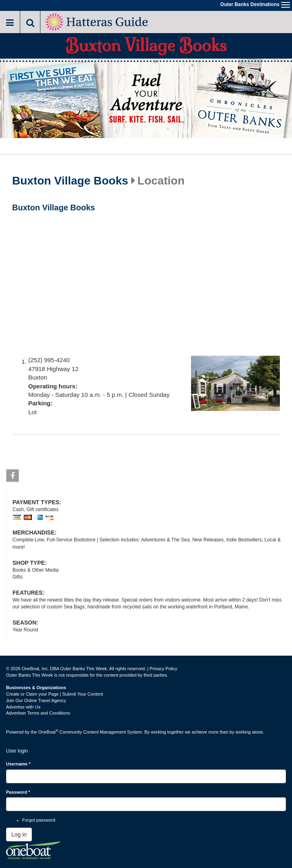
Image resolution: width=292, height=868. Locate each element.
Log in (19, 834)
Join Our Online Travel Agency (36, 700)
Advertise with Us (23, 707)
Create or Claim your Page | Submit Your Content (55, 694)
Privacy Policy (163, 669)
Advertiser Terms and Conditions (38, 713)
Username (18, 764)
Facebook (13, 477)
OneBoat (48, 732)
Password (18, 792)
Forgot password (39, 820)
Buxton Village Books (70, 181)
